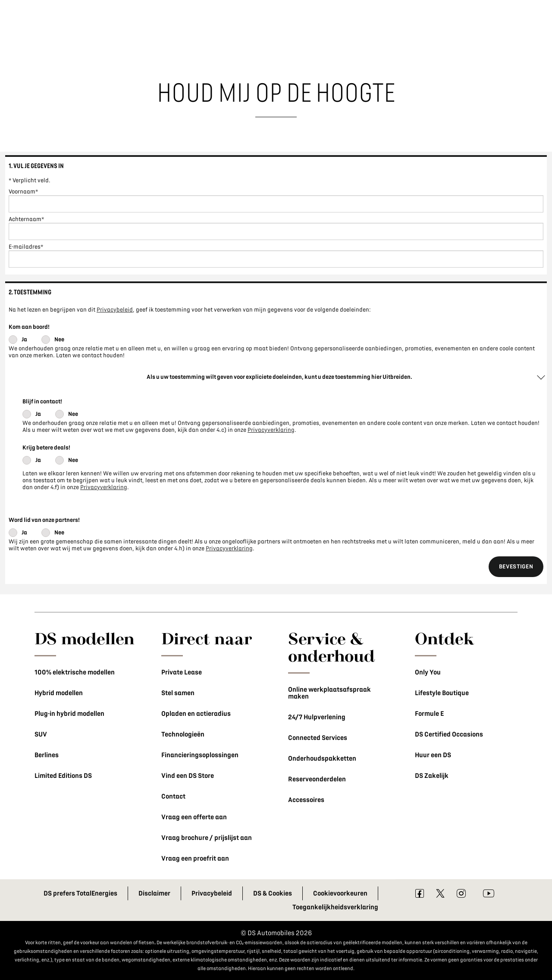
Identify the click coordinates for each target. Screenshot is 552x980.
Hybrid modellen (59, 693)
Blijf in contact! (42, 401)
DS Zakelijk (432, 776)
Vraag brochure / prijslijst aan (207, 838)
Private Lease (182, 672)
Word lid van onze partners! (44, 520)
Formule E (429, 714)
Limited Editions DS (63, 776)
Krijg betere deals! (46, 448)
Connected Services (318, 738)
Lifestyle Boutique (442, 693)
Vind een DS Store (188, 776)
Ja (24, 339)
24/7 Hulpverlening (317, 717)
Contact (173, 796)
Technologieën (183, 734)
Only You (428, 672)
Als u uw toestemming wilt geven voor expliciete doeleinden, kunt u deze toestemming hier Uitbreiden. (279, 377)
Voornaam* (23, 192)
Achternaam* (26, 219)
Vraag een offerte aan (194, 817)
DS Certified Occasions (449, 734)
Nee (59, 339)
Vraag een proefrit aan (195, 858)
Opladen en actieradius (196, 714)
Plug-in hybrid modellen (69, 714)
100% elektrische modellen (75, 672)
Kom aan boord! (29, 327)
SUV (41, 734)
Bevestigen (516, 566)
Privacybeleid (115, 310)
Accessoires (306, 800)
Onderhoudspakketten (322, 758)
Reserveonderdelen (317, 779)
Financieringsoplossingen (200, 755)
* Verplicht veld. (30, 180)
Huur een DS (433, 755)
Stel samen (178, 693)
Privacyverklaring (271, 430)
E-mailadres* (26, 247)
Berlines (47, 755)
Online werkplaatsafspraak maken (329, 693)
